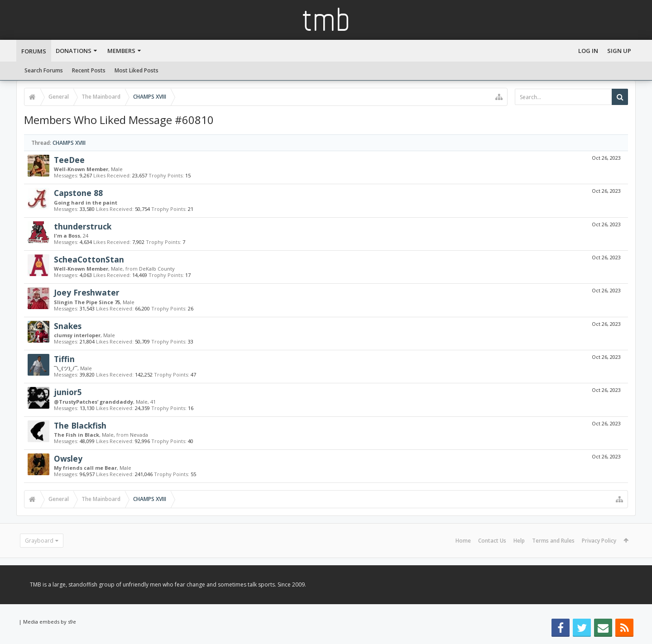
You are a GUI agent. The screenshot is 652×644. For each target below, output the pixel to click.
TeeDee (69, 160)
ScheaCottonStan (89, 259)
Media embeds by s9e (50, 622)
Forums (34, 51)
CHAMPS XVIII (69, 143)
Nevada (139, 435)
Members (121, 51)
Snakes (68, 326)
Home (463, 541)
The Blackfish (80, 425)
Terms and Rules (553, 541)
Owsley (68, 458)
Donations (74, 51)
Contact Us (492, 541)
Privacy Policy (599, 541)
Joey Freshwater (87, 292)
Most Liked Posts (137, 70)
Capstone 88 (78, 193)
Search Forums (44, 70)
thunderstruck (83, 226)
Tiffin (64, 359)
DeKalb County (157, 269)
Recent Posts (89, 70)
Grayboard (39, 541)
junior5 (68, 392)
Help (519, 541)
